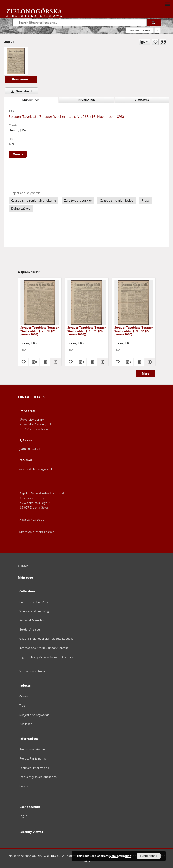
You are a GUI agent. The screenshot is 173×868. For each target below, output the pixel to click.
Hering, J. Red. (18, 130)
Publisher (26, 724)
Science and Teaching (34, 611)
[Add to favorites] (155, 42)
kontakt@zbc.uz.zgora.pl (35, 469)
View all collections (32, 671)
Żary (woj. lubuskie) (78, 201)
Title (22, 706)
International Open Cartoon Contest (44, 648)
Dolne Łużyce (21, 208)
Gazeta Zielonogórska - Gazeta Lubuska (46, 639)
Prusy (145, 201)
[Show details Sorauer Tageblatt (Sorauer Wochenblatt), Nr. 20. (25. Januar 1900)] (55, 362)
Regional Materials (32, 620)
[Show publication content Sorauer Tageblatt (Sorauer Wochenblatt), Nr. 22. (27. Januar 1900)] (139, 362)
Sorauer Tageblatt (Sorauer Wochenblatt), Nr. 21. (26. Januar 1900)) (86, 331)
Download (20, 91)
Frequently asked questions (38, 777)
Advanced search (140, 30)
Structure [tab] (142, 100)
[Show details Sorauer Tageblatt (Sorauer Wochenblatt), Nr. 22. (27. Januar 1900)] (149, 362)
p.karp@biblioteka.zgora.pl (37, 532)
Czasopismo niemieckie (117, 201)
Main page (25, 577)
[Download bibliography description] (34, 362)
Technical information (34, 768)
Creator (25, 696)
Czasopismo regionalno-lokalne (34, 201)
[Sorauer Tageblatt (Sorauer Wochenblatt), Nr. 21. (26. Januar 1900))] (87, 303)
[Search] (154, 22)
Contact (25, 786)
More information (120, 856)
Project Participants (33, 759)
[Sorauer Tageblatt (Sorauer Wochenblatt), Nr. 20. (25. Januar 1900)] (40, 303)
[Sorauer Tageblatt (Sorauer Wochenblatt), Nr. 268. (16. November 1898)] (16, 61)
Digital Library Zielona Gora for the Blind (47, 657)
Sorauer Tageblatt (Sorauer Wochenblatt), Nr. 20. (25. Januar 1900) (39, 331)
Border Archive (30, 629)
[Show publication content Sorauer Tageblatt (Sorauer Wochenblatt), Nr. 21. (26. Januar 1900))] (92, 362)
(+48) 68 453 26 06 (32, 520)
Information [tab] (86, 100)
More (145, 373)
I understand (149, 856)
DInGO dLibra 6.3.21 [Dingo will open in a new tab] (51, 856)
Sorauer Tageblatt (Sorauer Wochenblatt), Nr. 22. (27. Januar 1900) (134, 331)
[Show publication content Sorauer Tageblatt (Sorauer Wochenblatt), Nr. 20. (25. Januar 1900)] (45, 362)
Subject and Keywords (34, 715)
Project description (32, 749)
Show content (21, 79)
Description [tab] (31, 100)
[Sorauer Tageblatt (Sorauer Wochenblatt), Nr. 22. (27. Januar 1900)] (134, 303)
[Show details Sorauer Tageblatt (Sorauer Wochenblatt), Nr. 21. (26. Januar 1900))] (102, 362)
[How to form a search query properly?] (158, 30)
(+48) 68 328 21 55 (32, 449)
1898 (12, 144)
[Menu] (167, 4)
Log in (23, 816)
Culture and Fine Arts (34, 602)
